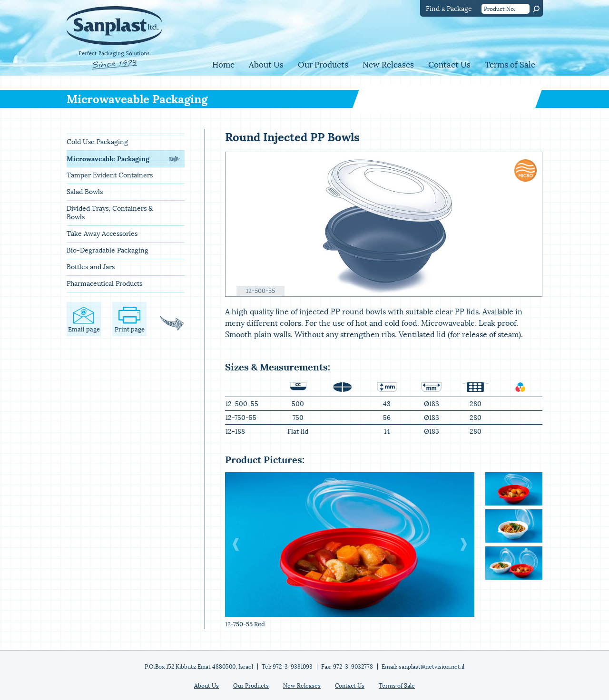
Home (223, 65)
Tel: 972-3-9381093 (287, 667)
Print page (130, 320)
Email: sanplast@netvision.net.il (423, 667)
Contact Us (449, 65)
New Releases (388, 65)
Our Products (323, 65)
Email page (84, 320)
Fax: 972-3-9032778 (347, 667)
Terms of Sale (510, 65)
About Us (266, 65)
